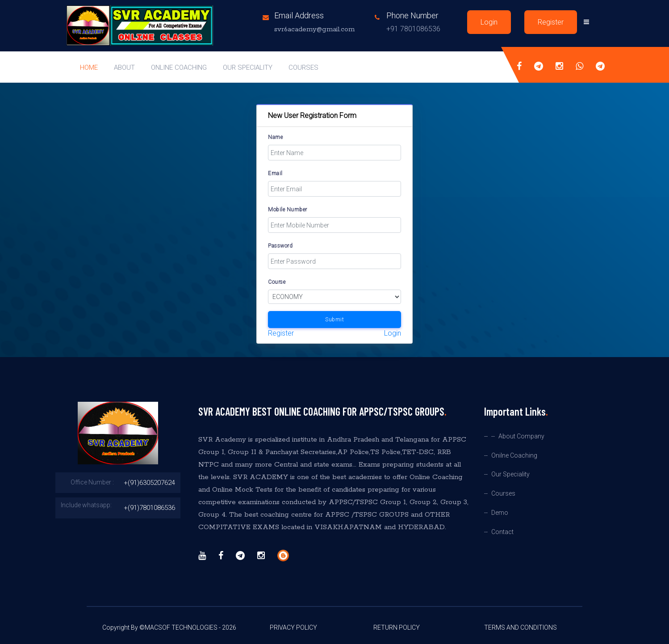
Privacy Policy (293, 627)
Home (89, 68)
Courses (303, 68)
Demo (500, 513)
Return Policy (397, 627)
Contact (502, 532)
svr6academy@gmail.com (314, 29)
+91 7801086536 (413, 29)
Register (551, 22)
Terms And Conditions (521, 627)
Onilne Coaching (514, 456)
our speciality (248, 68)
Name (275, 137)
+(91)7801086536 (149, 508)
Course (277, 282)
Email (275, 173)
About (124, 68)
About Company (521, 436)
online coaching (179, 68)
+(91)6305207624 (149, 483)
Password (280, 246)
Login (489, 22)
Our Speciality (510, 474)
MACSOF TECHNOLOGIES (181, 627)
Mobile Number (288, 210)
